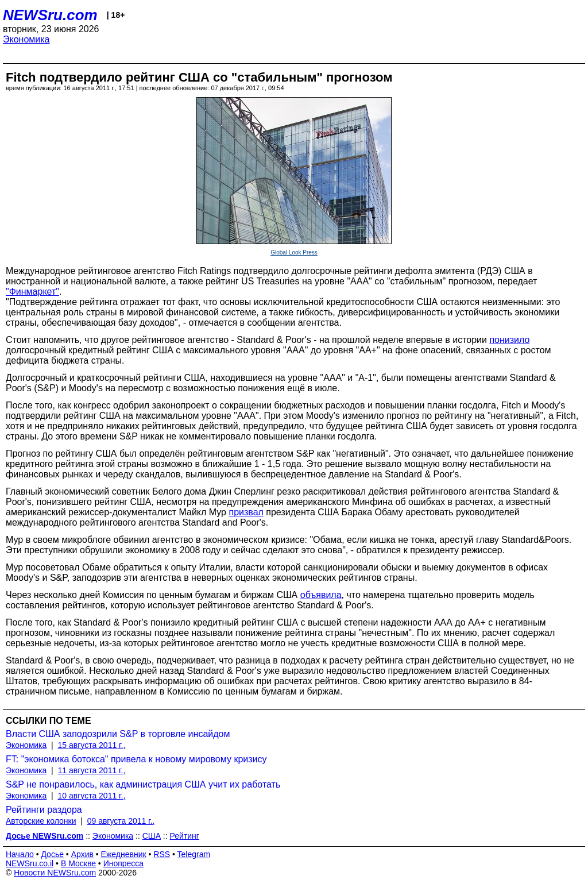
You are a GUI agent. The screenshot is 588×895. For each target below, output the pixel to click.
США (152, 836)
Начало (20, 854)
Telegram (194, 854)
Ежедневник (124, 854)
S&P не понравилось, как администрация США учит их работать (143, 784)
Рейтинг (185, 836)
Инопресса (124, 863)
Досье (52, 854)
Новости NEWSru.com (55, 873)
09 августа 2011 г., (121, 821)
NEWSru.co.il (30, 863)
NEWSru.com (50, 15)
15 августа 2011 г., (92, 745)
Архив (82, 854)
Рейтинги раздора (44, 810)
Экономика (26, 39)
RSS (162, 854)
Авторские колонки (41, 821)
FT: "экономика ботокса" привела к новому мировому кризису (136, 759)
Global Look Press (294, 252)
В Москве (78, 863)
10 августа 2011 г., (92, 796)
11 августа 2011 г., (92, 770)
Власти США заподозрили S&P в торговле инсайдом (118, 734)
